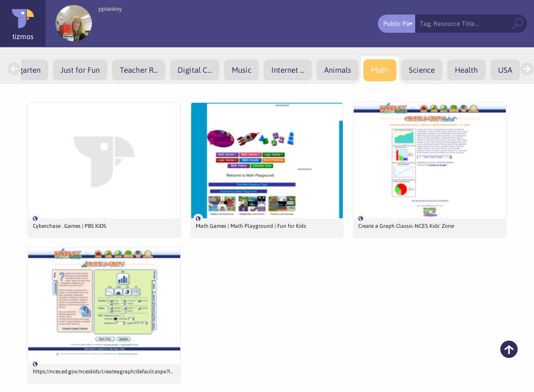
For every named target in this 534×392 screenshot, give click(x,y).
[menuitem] (80, 70)
